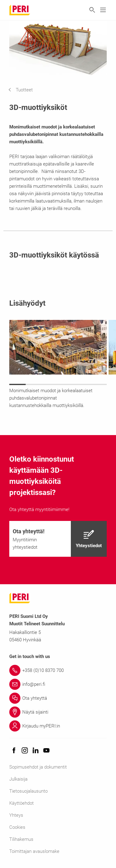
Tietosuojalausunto (28, 791)
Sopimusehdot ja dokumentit (38, 767)
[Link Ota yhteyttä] (58, 698)
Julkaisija (18, 779)
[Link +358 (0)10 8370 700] (58, 670)
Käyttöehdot (21, 803)
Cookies (17, 827)
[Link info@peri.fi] (58, 684)
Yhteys (16, 815)
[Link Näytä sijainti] (58, 712)
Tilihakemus (21, 839)
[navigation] (25, 90)
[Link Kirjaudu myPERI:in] (58, 726)
